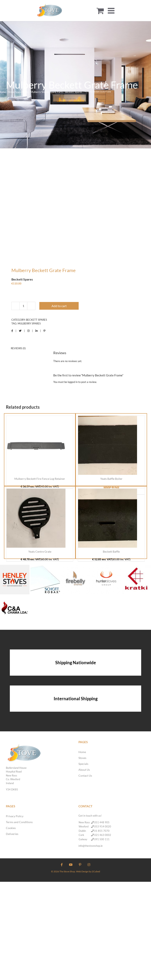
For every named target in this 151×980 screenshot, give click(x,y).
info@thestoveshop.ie (91, 846)
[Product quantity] (23, 306)
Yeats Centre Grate (40, 552)
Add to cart (59, 306)
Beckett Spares (36, 320)
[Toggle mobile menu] (112, 11)
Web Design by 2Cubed (88, 871)
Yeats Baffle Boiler (111, 479)
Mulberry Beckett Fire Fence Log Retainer (40, 479)
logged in (73, 382)
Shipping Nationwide (76, 663)
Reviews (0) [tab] (18, 348)
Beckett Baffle (111, 552)
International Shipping (76, 699)
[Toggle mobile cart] (100, 11)
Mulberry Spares (29, 323)
